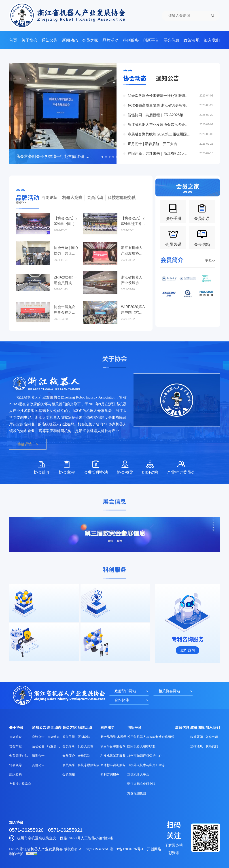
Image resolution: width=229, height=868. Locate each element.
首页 (13, 40)
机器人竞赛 (72, 211)
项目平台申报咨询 (113, 746)
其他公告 (38, 765)
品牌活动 (110, 40)
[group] (114, 535)
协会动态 (135, 78)
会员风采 (69, 765)
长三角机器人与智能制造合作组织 (151, 737)
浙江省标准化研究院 (141, 784)
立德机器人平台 (138, 774)
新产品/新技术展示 (113, 737)
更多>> (210, 271)
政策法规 (191, 40)
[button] (102, 157)
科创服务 (131, 40)
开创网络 (154, 849)
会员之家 (90, 40)
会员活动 (95, 211)
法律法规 (197, 746)
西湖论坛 (49, 211)
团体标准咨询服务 (113, 765)
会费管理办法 (19, 756)
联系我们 (212, 746)
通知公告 (50, 40)
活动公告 (38, 746)
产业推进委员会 (20, 784)
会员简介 (69, 756)
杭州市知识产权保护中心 (144, 756)
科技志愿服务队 (122, 211)
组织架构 (15, 774)
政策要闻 (197, 737)
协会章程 (15, 746)
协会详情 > (28, 444)
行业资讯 (53, 746)
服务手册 (69, 737)
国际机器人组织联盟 (141, 746)
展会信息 (171, 40)
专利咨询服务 (110, 774)
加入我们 (212, 40)
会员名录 (69, 746)
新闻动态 (70, 40)
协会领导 (15, 765)
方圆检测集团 (137, 793)
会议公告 (38, 737)
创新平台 (151, 40)
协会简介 (15, 737)
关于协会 (30, 40)
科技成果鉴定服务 (113, 756)
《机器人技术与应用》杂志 (146, 765)
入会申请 (212, 737)
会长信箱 (69, 774)
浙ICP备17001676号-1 (127, 849)
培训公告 (38, 756)
